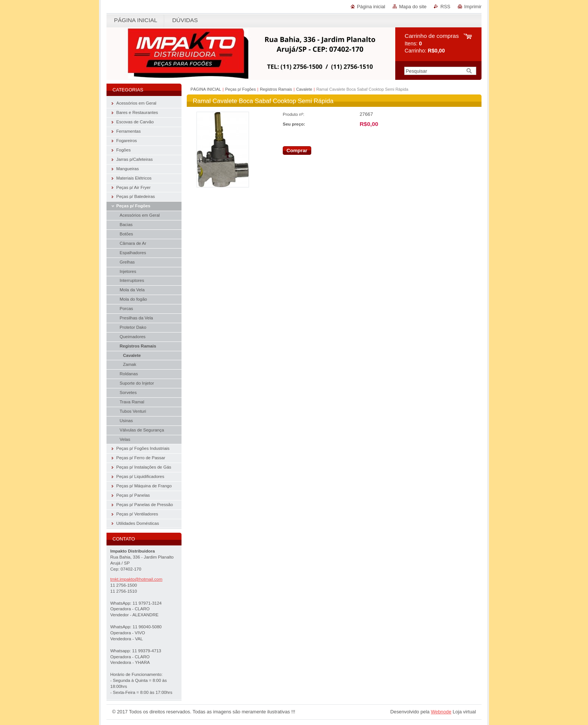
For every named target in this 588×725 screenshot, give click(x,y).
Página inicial (371, 7)
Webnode (441, 712)
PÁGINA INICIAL (206, 89)
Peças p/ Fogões (240, 89)
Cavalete (304, 89)
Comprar (297, 151)
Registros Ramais (276, 89)
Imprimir (473, 7)
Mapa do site (413, 7)
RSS (445, 7)
